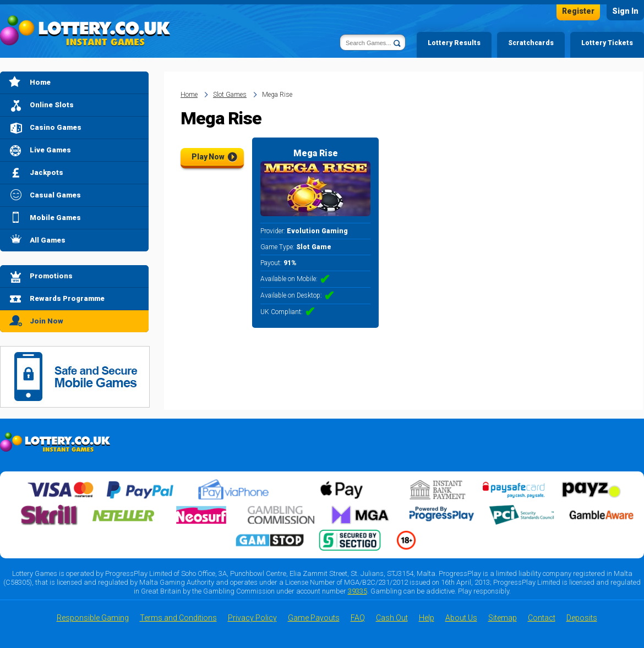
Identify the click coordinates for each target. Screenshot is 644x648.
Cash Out (392, 618)
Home (40, 82)
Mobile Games (55, 218)
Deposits (582, 618)
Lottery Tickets (607, 43)
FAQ (358, 618)
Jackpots (47, 172)
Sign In (625, 11)
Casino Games (56, 127)
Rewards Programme (67, 298)
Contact (542, 618)
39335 (358, 591)
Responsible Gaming (93, 618)
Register (578, 11)
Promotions (51, 276)
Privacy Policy (252, 618)
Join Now (47, 321)
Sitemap (503, 618)
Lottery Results (454, 43)
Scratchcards (531, 43)
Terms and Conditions (178, 618)
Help (427, 618)
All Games (48, 240)
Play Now (208, 157)
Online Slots (52, 105)
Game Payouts (314, 618)
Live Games (50, 150)
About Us (461, 618)
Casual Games (55, 195)
